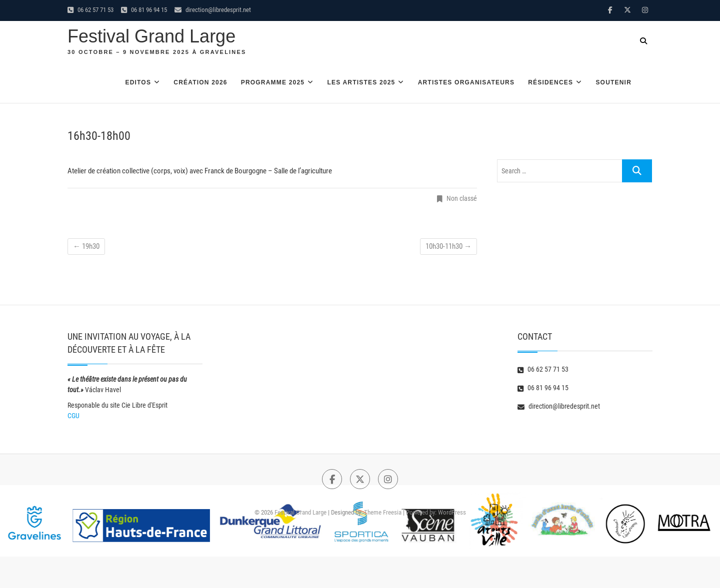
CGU (73, 416)
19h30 (86, 246)
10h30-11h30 (448, 246)
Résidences (550, 82)
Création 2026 (200, 82)
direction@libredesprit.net (213, 10)
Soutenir (613, 82)
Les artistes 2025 (361, 82)
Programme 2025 (273, 82)
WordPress (452, 512)
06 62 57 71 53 (90, 10)
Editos (138, 82)
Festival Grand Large (151, 36)
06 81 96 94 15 (144, 10)
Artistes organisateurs (466, 82)
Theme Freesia (383, 512)
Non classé (462, 198)
